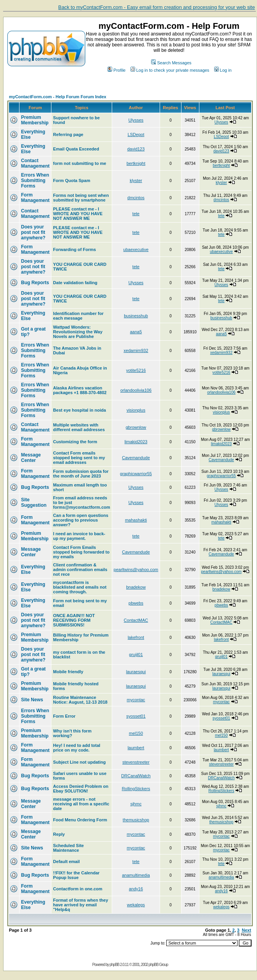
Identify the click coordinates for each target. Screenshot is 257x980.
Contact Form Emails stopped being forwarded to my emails (81, 552)
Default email (66, 861)
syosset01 (136, 716)
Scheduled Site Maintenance (68, 848)
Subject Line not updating (79, 762)
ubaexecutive (136, 249)
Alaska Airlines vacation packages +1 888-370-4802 (80, 390)
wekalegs (136, 905)
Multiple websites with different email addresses (79, 427)
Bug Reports (35, 283)
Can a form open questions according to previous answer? (81, 520)
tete (136, 214)
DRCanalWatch (136, 776)
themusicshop (136, 820)
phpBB (114, 965)
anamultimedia (136, 875)
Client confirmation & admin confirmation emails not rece (80, 570)
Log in (223, 70)
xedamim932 (136, 350)
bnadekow (136, 587)
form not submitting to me (79, 163)
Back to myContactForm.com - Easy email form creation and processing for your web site (157, 7)
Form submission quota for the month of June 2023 (81, 474)
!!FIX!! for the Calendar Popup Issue (76, 875)
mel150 (136, 733)
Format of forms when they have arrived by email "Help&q (80, 905)
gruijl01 (136, 655)
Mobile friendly (68, 672)
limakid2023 (136, 442)
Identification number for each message (78, 316)
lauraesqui (136, 672)
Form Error (64, 716)
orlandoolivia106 (136, 390)
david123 (136, 149)
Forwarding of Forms (74, 249)
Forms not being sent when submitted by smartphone (81, 198)
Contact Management (35, 163)
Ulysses (136, 120)
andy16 (136, 889)
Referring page (68, 134)
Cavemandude (136, 458)
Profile (116, 70)
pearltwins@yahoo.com (136, 570)
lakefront (136, 637)
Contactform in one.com (78, 889)
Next (246, 930)
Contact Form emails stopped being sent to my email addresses (79, 458)
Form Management (35, 198)
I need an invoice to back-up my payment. (79, 536)
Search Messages (171, 63)
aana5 (136, 332)
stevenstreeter (136, 762)
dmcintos (136, 198)
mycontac (136, 700)
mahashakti (136, 520)
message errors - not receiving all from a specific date (81, 804)
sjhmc (136, 804)
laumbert (136, 748)
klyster (136, 180)
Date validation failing (75, 283)
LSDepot (136, 134)
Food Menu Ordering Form (80, 820)
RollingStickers (136, 789)
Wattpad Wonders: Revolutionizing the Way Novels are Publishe (78, 332)
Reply (59, 834)
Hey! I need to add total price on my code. (77, 748)
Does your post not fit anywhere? (33, 232)
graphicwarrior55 (136, 474)
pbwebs (136, 603)
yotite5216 (136, 370)
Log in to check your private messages (170, 70)
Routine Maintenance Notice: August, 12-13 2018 (80, 700)
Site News (32, 700)
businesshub (136, 316)
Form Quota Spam (71, 180)
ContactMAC (136, 620)
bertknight (136, 163)
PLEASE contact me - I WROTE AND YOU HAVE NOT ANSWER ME (78, 214)
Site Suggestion (34, 502)
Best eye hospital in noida (79, 410)
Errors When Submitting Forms (35, 180)
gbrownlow (136, 427)
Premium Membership (35, 120)
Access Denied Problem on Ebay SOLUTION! (81, 789)
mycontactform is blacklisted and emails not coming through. (80, 587)
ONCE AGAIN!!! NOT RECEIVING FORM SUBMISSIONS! (74, 620)
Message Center (31, 458)
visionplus (136, 410)
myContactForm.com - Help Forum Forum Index (58, 97)
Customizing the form (75, 442)
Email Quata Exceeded (76, 149)
